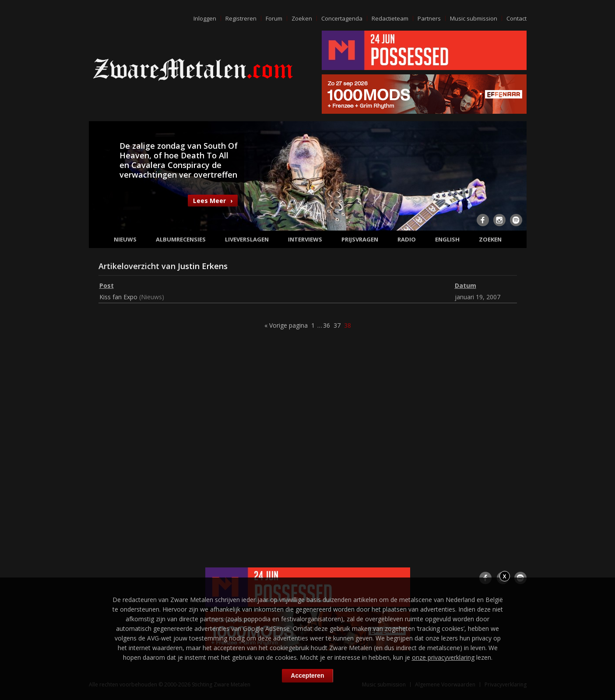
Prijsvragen (360, 239)
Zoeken (302, 18)
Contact (517, 18)
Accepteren (307, 675)
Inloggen (205, 18)
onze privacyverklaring (443, 657)
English (447, 239)
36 (327, 325)
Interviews (305, 239)
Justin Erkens (203, 266)
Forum (274, 18)
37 (337, 325)
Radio (407, 239)
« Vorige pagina (286, 325)
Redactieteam (390, 18)
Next (515, 175)
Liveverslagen (247, 239)
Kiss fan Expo (118, 297)
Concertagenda (342, 18)
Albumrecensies (181, 239)
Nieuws (125, 239)
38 (348, 325)
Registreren (241, 18)
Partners (429, 18)
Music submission (474, 18)
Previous (101, 175)
